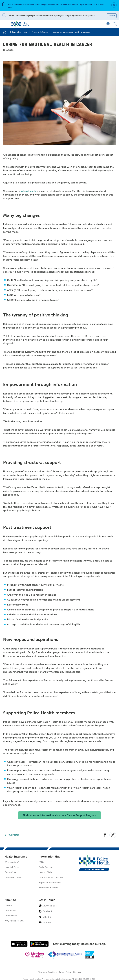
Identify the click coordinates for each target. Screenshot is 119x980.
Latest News (11, 916)
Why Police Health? (14, 921)
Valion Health (28, 191)
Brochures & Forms (48, 888)
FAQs (41, 862)
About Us (11, 900)
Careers (8, 905)
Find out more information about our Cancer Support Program (59, 815)
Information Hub (50, 857)
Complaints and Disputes (51, 877)
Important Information (50, 883)
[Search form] (115, 24)
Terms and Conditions (48, 972)
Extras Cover (11, 872)
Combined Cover (13, 877)
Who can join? (12, 862)
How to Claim (46, 872)
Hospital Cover (12, 867)
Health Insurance (16, 857)
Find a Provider (46, 867)
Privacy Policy (89, 15)
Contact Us (10, 911)
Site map (77, 972)
